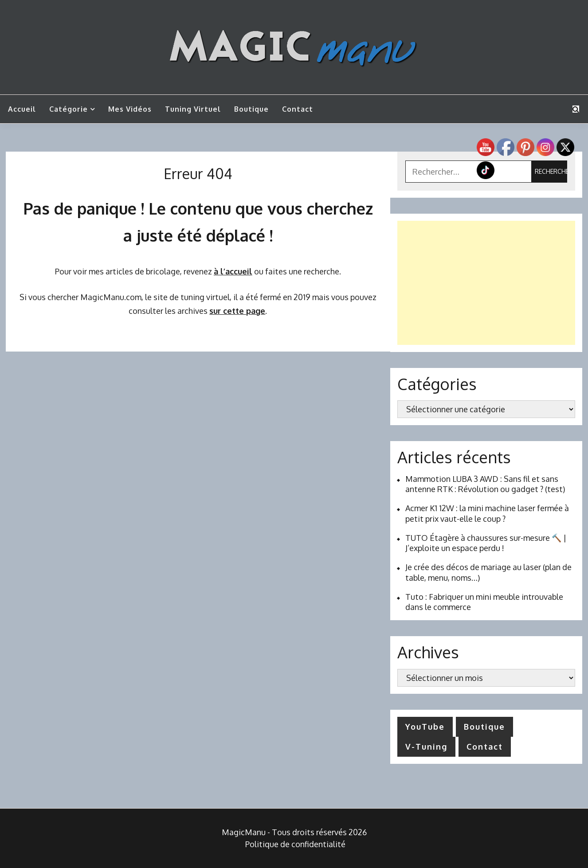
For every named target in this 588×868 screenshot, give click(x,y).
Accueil (22, 109)
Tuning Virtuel (193, 109)
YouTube (425, 727)
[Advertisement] (486, 283)
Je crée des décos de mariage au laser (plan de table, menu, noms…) (488, 572)
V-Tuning (426, 747)
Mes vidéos (130, 109)
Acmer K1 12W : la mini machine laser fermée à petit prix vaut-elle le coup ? (487, 513)
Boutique (251, 109)
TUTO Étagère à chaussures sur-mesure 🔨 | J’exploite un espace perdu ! (486, 543)
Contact (298, 109)
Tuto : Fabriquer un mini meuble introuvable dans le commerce (484, 602)
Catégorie (69, 109)
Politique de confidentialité (295, 844)
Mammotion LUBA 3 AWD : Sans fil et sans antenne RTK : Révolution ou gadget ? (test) (485, 484)
